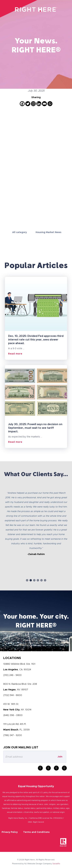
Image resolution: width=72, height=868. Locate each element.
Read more (15, 354)
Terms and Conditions (36, 832)
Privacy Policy (10, 832)
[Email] (44, 104)
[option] (36, 521)
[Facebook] (22, 104)
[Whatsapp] (50, 104)
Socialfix (56, 864)
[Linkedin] (39, 104)
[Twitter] (28, 104)
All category (20, 232)
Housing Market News (48, 232)
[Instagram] (33, 104)
